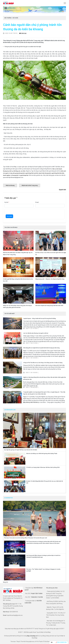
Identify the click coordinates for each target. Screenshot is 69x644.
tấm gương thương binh (19, 173)
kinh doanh (59, 169)
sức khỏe (23, 171)
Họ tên (7, 202)
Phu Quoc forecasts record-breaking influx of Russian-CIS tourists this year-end (25, 538)
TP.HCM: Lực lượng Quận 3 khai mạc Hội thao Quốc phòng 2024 (43, 467)
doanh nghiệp (7, 175)
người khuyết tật (24, 175)
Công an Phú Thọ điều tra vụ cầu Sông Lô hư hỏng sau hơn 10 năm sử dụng (43, 363)
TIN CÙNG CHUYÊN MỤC (11, 227)
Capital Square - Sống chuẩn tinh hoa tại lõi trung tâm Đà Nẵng (40, 318)
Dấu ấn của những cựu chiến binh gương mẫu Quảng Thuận (42, 453)
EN (52, 642)
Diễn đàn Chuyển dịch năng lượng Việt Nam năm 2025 (49, 305)
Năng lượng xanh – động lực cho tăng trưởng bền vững (50, 279)
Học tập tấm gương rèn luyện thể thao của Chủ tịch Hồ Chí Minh (21, 450)
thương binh (15, 175)
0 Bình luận (23, 33)
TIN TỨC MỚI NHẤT (10, 314)
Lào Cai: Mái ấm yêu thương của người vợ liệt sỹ (36, 333)
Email (37, 202)
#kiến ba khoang (10, 185)
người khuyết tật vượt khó (32, 173)
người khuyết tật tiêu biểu (58, 173)
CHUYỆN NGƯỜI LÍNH (10, 410)
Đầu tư (54, 169)
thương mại (6, 171)
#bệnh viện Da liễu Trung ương (30, 185)
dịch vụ (11, 171)
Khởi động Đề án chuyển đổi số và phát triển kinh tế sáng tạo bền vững (41, 348)
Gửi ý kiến (9, 216)
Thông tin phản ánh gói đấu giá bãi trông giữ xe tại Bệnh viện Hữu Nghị (23, 47)
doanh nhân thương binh (45, 173)
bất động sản (17, 171)
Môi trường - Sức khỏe (11, 18)
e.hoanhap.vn (8, 498)
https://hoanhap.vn (32, 636)
